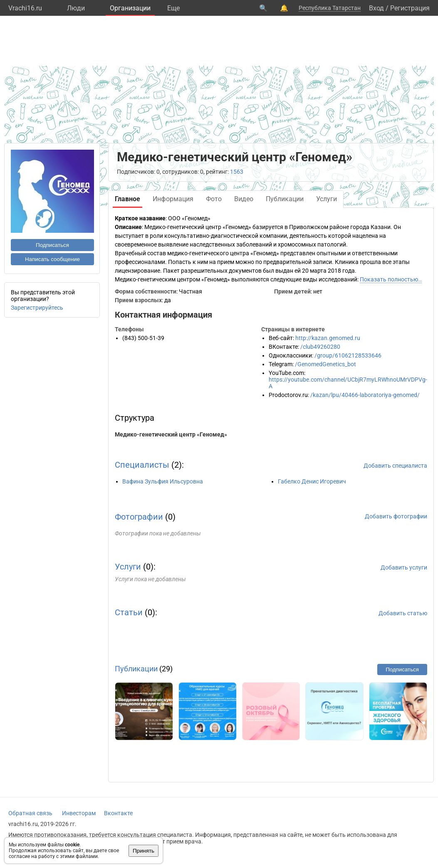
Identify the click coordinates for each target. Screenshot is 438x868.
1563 (237, 172)
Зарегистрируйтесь (37, 308)
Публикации (136, 669)
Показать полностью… (391, 279)
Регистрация (410, 8)
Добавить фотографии (396, 516)
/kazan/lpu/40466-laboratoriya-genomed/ (365, 395)
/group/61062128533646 (348, 355)
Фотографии (139, 517)
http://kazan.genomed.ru (328, 338)
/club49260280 (320, 347)
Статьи (129, 612)
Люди (76, 8)
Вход (376, 8)
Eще (173, 8)
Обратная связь (30, 813)
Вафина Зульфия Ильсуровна (163, 481)
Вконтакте (118, 813)
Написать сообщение (52, 259)
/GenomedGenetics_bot (325, 364)
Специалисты (142, 465)
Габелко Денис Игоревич (312, 481)
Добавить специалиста (395, 466)
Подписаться (52, 245)
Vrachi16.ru (25, 8)
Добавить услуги (404, 567)
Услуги (128, 567)
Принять (144, 851)
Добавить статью (403, 613)
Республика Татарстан (330, 8)
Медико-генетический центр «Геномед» (171, 434)
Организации (130, 8)
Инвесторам (79, 813)
